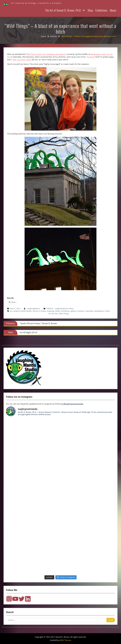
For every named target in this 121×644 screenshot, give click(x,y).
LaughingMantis (33, 308)
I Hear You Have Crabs (21, 60)
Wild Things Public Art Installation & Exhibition (46, 54)
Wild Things (64, 314)
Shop (90, 10)
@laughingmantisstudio (73, 404)
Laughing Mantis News (64, 308)
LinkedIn (28, 599)
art (11, 311)
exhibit (58, 311)
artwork (17, 311)
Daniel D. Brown (39, 311)
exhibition (66, 311)
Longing (91, 57)
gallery (74, 311)
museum (81, 311)
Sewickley (89, 311)
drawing (50, 311)
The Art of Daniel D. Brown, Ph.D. (63, 10)
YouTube (15, 599)
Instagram (9, 599)
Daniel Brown (26, 311)
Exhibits (50, 308)
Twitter (22, 599)
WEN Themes (65, 640)
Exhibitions (101, 10)
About (113, 10)
